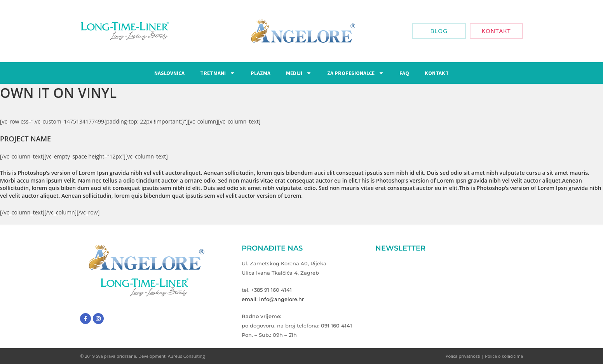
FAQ (404, 73)
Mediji (299, 73)
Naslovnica (169, 73)
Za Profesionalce (356, 73)
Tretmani (218, 73)
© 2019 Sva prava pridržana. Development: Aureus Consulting (142, 356)
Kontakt (437, 73)
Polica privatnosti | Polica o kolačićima (484, 356)
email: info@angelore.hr (273, 299)
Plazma (261, 73)
